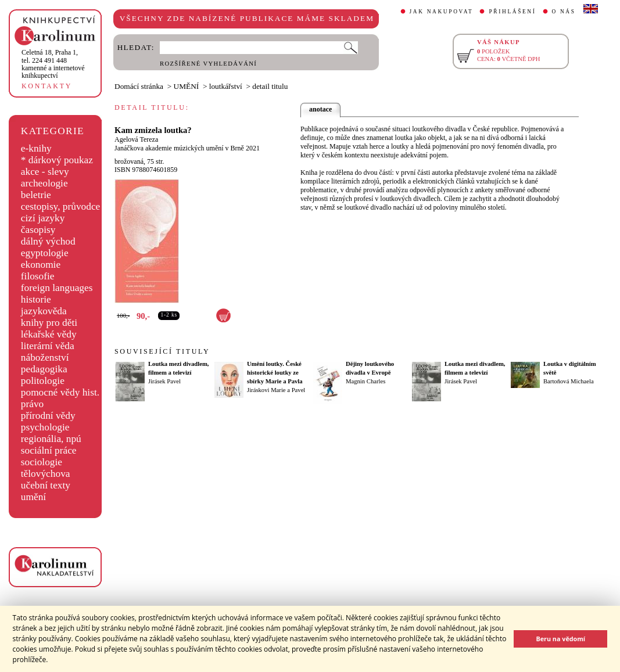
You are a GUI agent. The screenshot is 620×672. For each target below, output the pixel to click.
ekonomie (41, 265)
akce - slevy (45, 172)
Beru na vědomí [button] (560, 639)
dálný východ (48, 241)
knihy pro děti (49, 323)
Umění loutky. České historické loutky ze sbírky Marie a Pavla (275, 373)
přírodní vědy (48, 416)
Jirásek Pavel (164, 381)
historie (36, 299)
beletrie (36, 195)
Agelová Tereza (136, 139)
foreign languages (57, 288)
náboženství (45, 357)
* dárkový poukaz (57, 160)
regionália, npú (51, 439)
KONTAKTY (47, 86)
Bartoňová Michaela (569, 381)
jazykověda (44, 311)
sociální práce (49, 450)
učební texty (46, 485)
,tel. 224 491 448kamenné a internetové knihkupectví (53, 64)
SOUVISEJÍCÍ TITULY (162, 351)
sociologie (42, 462)
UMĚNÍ (187, 86)
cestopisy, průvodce (61, 206)
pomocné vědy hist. (60, 392)
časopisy (38, 230)
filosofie (38, 276)
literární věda (48, 346)
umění (33, 497)
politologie (43, 381)
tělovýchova (46, 474)
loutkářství (226, 86)
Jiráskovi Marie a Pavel (276, 390)
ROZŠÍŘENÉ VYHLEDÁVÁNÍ (208, 64)
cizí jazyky (43, 218)
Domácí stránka (139, 86)
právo (32, 404)
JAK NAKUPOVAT (442, 12)
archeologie (44, 183)
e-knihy (36, 148)
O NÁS (564, 12)
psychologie (45, 427)
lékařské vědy (49, 334)
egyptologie (45, 253)
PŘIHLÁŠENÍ (512, 12)
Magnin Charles (365, 381)
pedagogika (44, 369)
